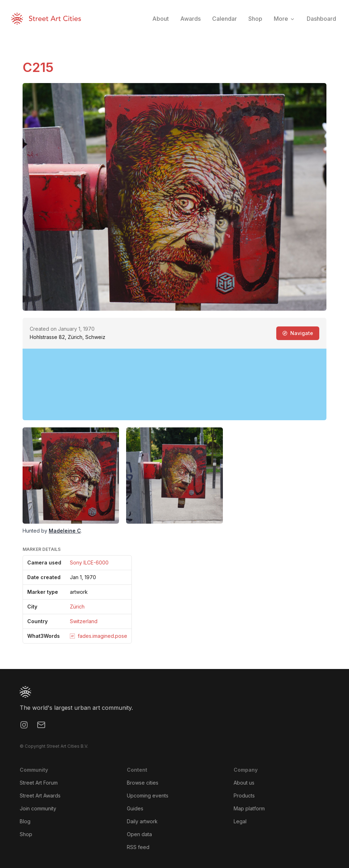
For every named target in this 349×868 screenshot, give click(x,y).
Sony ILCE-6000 (89, 562)
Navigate (298, 333)
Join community (38, 808)
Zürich (77, 607)
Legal (240, 821)
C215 (38, 67)
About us (244, 783)
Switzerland (84, 621)
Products (244, 796)
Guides (135, 808)
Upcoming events (148, 796)
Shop (26, 834)
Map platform (249, 808)
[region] (174, 384)
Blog (25, 821)
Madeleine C (65, 531)
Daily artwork (142, 821)
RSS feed (138, 847)
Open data (139, 834)
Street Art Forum (39, 783)
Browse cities (143, 783)
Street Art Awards (40, 796)
